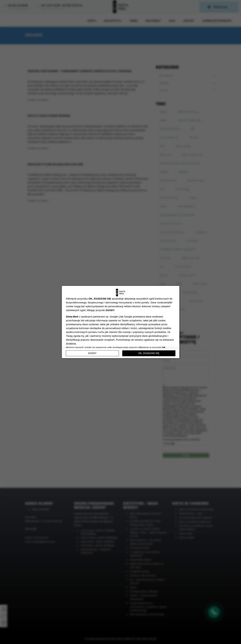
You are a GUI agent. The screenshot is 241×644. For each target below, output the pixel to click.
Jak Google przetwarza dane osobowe (141, 317)
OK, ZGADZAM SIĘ (149, 353)
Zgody (92, 353)
